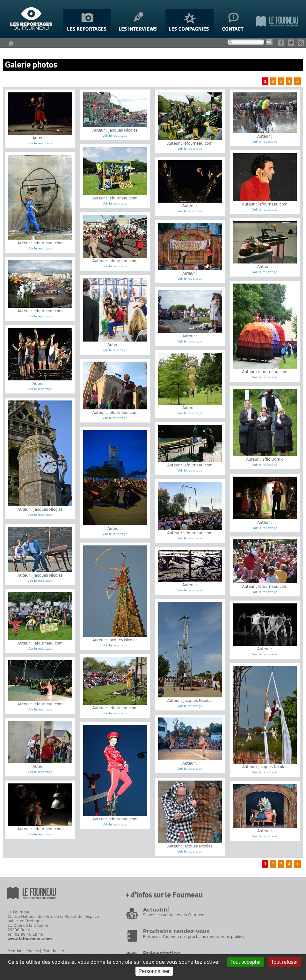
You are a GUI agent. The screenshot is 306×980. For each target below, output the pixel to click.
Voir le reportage (40, 143)
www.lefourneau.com (29, 939)
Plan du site (53, 951)
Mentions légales (23, 951)
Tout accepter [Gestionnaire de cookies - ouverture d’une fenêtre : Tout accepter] (245, 962)
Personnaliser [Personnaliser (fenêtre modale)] (154, 971)
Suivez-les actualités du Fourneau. (175, 915)
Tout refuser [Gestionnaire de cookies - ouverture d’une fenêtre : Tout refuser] (284, 962)
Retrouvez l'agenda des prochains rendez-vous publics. (194, 937)
